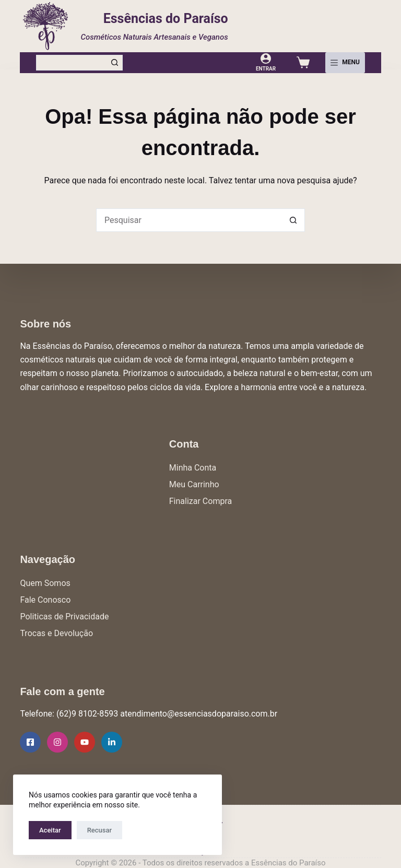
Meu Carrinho (194, 484)
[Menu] (345, 63)
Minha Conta (193, 468)
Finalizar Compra (200, 501)
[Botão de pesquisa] (115, 63)
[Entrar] (266, 62)
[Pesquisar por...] (72, 63)
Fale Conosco (45, 600)
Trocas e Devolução (56, 633)
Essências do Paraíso (166, 19)
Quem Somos (45, 583)
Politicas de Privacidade (64, 617)
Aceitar (50, 830)
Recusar (99, 830)
